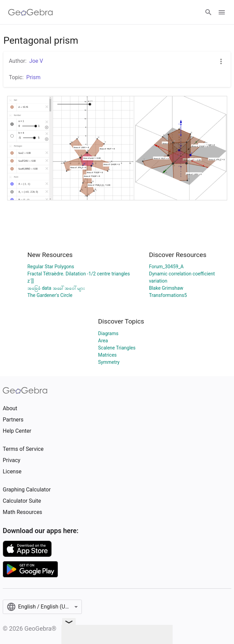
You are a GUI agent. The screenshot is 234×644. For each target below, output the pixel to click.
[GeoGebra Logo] (31, 12)
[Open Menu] (222, 12)
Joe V (36, 61)
